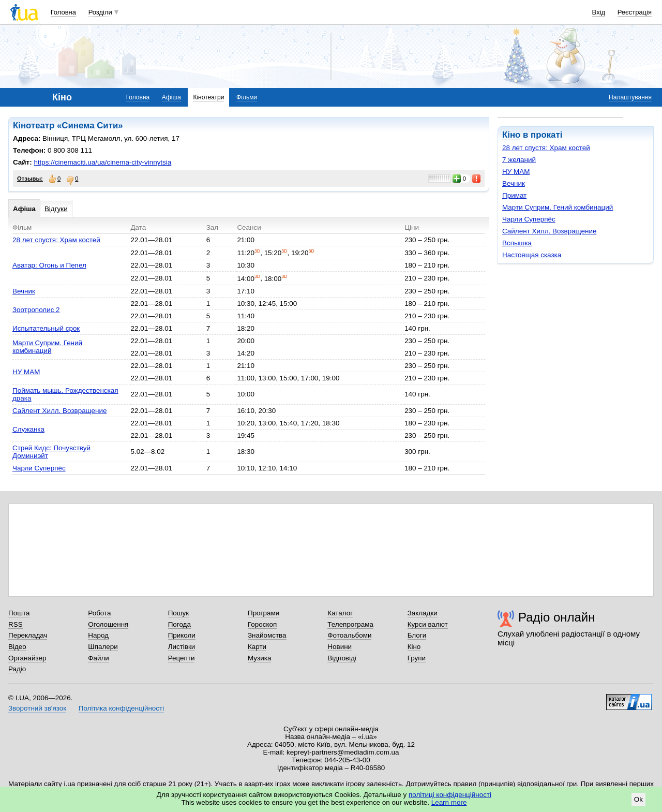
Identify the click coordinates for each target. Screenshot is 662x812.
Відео (17, 647)
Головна (63, 12)
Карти (257, 647)
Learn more (449, 802)
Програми (264, 613)
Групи (417, 658)
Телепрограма (350, 624)
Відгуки (56, 209)
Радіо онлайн (557, 617)
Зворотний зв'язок (37, 708)
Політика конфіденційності (121, 708)
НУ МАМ (516, 172)
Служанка (28, 429)
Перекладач (28, 635)
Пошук (179, 613)
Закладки (423, 613)
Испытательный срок (46, 328)
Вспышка (517, 243)
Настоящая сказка (532, 255)
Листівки (182, 647)
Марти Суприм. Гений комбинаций (558, 207)
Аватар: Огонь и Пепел (49, 265)
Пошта (19, 613)
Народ (98, 635)
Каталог (340, 613)
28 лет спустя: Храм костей (546, 148)
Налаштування (630, 97)
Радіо (17, 669)
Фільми (247, 97)
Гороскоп (262, 624)
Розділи (100, 12)
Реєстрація (635, 12)
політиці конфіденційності (450, 795)
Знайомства (267, 635)
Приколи (182, 635)
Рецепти (182, 658)
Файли (99, 658)
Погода (179, 624)
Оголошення (108, 624)
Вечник (514, 183)
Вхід (599, 12)
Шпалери (103, 647)
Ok (638, 799)
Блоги (417, 635)
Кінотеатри (208, 97)
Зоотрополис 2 (36, 310)
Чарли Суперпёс (529, 219)
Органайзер (27, 658)
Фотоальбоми (349, 635)
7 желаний (519, 160)
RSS (16, 624)
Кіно (511, 135)
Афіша (171, 97)
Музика (259, 658)
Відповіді (342, 658)
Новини (340, 647)
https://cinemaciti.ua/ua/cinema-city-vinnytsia (102, 162)
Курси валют (428, 624)
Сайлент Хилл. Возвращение (549, 231)
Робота (99, 613)
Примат (514, 195)
